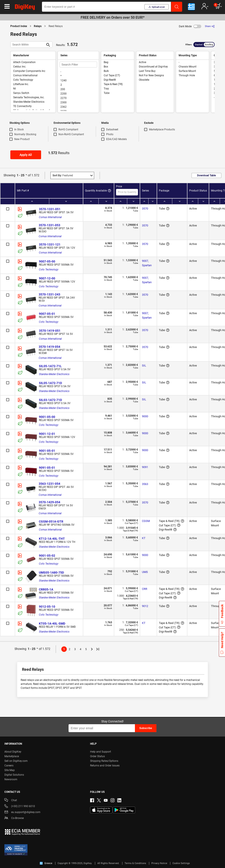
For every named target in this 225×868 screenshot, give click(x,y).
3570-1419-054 (49, 347)
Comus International (50, 217)
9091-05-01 (47, 468)
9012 (145, 606)
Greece (46, 863)
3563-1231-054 (49, 484)
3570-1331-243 (49, 294)
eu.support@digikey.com (22, 812)
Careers (9, 766)
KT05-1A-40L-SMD (52, 624)
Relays (38, 26)
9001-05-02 (47, 556)
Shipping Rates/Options (104, 761)
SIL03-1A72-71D (50, 400)
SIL (144, 366)
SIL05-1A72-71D (50, 383)
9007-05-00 (47, 261)
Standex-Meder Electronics (54, 374)
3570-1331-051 (50, 209)
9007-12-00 (47, 278)
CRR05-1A (46, 589)
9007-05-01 (47, 314)
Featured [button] (63, 175)
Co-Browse (14, 818)
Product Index (19, 26)
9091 (145, 467)
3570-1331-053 (49, 225)
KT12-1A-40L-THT (52, 539)
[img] (25, 8)
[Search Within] (28, 45)
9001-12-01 (47, 434)
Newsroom (11, 779)
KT (144, 538)
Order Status (97, 756)
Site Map (10, 770)
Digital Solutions (14, 775)
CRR (145, 589)
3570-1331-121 (50, 244)
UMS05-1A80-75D (51, 573)
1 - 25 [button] (21, 175)
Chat (11, 801)
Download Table (206, 175)
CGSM (146, 521)
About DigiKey (13, 752)
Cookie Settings (181, 863)
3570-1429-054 (49, 502)
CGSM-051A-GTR (51, 522)
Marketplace (12, 756)
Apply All (26, 155)
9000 (145, 416)
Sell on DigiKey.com (16, 761)
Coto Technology (49, 270)
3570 (145, 209)
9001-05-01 (47, 451)
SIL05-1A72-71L (50, 366)
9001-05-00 (47, 417)
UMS (145, 572)
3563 (145, 484)
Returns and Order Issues (105, 766)
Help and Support (101, 752)
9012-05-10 (47, 607)
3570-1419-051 (50, 331)
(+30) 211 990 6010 (20, 807)
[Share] (210, 26)
